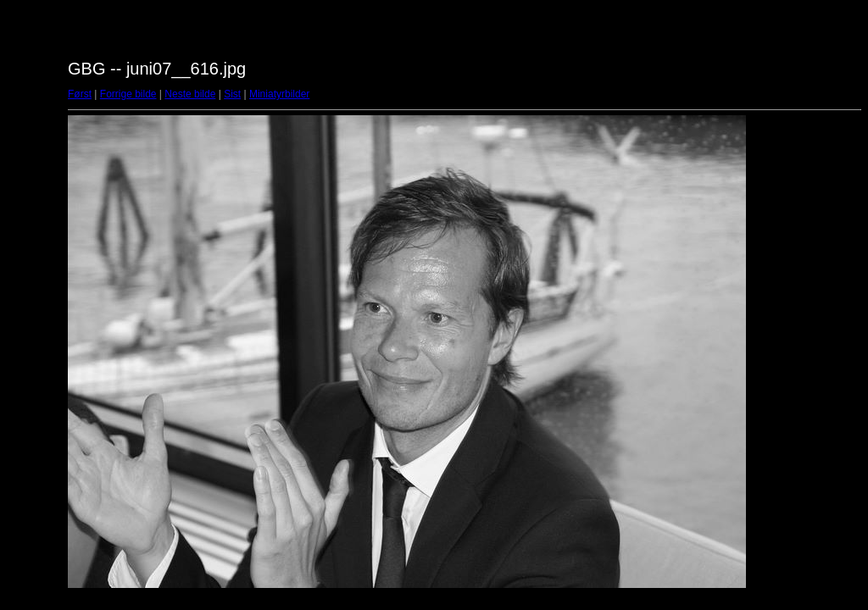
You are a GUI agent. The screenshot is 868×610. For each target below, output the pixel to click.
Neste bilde (190, 94)
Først (80, 94)
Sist (232, 94)
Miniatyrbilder (279, 94)
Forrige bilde (128, 94)
